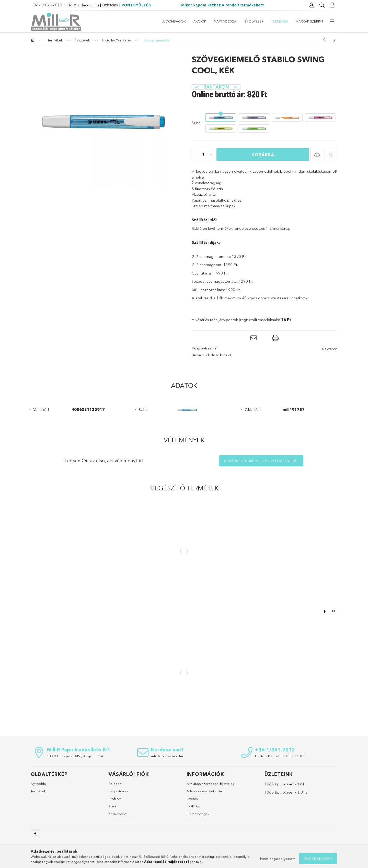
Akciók (200, 21)
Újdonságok (174, 21)
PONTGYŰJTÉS (136, 5)
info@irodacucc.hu (82, 5)
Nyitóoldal (39, 784)
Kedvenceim (118, 814)
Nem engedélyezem (278, 859)
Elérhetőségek (198, 814)
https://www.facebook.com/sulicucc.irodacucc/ (35, 834)
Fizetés (192, 799)
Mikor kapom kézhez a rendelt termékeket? (223, 5)
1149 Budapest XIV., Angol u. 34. (76, 756)
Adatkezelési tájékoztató (206, 791)
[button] (317, 155)
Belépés (115, 784)
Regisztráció (118, 791)
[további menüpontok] (332, 21)
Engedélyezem (318, 859)
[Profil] (312, 5)
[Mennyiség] (203, 155)
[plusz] (211, 155)
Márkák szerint (309, 21)
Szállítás (193, 806)
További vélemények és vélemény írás (261, 461)
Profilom (115, 799)
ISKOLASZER (254, 21)
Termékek (280, 21)
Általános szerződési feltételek (210, 784)
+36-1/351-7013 (47, 5)
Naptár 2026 (225, 21)
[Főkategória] (33, 40)
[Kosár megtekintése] (332, 5)
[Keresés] (322, 5)
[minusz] (196, 155)
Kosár (113, 806)
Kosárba (263, 155)
